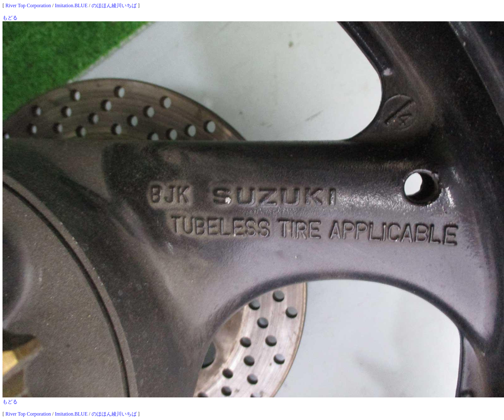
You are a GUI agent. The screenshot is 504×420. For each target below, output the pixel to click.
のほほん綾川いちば (114, 5)
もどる (10, 18)
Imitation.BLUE (71, 5)
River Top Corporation (28, 5)
